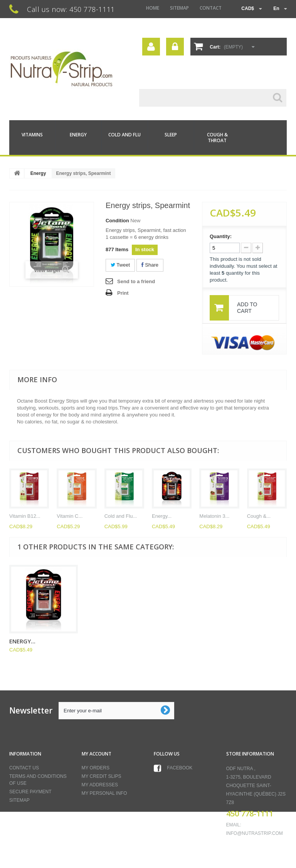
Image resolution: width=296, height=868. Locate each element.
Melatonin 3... (214, 516)
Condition (117, 221)
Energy (78, 135)
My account (97, 754)
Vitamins (32, 135)
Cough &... (259, 516)
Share (150, 265)
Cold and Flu (124, 135)
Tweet (120, 265)
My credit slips (102, 776)
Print (123, 293)
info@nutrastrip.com (255, 833)
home (153, 8)
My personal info (104, 793)
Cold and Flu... (121, 516)
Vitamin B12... (25, 516)
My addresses (100, 785)
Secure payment (30, 792)
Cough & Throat (217, 138)
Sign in (175, 47)
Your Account (151, 47)
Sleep (171, 135)
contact (211, 8)
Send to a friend (136, 281)
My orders (96, 768)
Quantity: (221, 236)
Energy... (162, 516)
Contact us (24, 768)
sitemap (179, 8)
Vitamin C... (70, 516)
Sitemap (19, 800)
